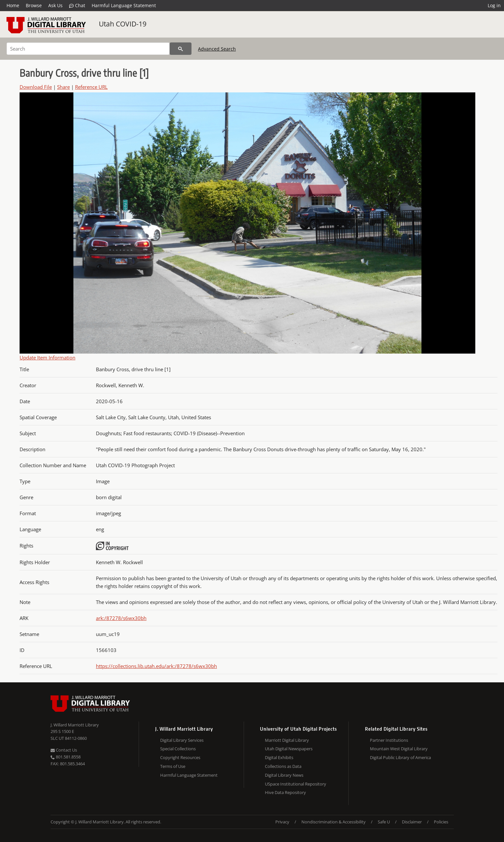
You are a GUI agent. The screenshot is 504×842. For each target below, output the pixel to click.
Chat (77, 6)
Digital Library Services (182, 740)
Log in (494, 5)
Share (63, 87)
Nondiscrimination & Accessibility (334, 822)
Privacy (282, 822)
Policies (441, 822)
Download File (36, 87)
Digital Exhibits (279, 757)
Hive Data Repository (285, 792)
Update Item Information (47, 357)
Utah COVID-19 (123, 24)
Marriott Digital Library (287, 740)
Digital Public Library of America (400, 757)
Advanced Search (217, 49)
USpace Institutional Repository (296, 784)
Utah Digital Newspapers (289, 749)
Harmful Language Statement (124, 5)
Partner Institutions (389, 740)
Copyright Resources (180, 757)
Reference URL (91, 87)
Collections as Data (283, 766)
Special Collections (178, 749)
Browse (34, 5)
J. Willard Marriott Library (75, 725)
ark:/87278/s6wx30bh (121, 618)
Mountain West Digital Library (399, 749)
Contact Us (64, 750)
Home (13, 5)
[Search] (88, 49)
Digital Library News (284, 775)
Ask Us (55, 5)
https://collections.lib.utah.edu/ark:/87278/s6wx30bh (156, 666)
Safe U (384, 822)
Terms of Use (173, 766)
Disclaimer (412, 822)
